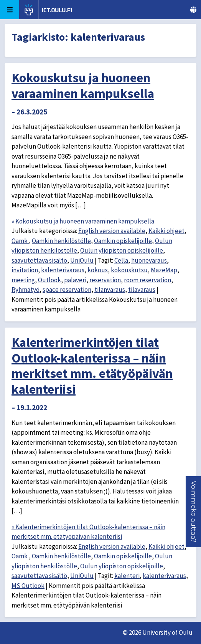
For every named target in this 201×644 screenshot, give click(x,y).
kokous (98, 270)
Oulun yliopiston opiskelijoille (122, 250)
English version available (112, 231)
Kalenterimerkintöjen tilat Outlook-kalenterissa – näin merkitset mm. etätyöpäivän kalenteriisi (92, 366)
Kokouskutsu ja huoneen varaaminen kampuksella (83, 85)
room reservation (147, 280)
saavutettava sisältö (39, 260)
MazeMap (164, 270)
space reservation (67, 290)
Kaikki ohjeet (166, 231)
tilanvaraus (110, 290)
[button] (194, 512)
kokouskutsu (129, 270)
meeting (23, 280)
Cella (121, 260)
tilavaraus (142, 290)
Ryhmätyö (26, 290)
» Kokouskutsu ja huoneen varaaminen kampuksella (83, 221)
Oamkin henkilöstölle (61, 241)
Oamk (20, 241)
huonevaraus (149, 260)
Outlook (49, 280)
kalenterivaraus (63, 270)
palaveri (75, 280)
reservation (105, 280)
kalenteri (127, 576)
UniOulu (82, 260)
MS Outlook (28, 586)
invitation (25, 270)
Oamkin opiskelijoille (123, 241)
